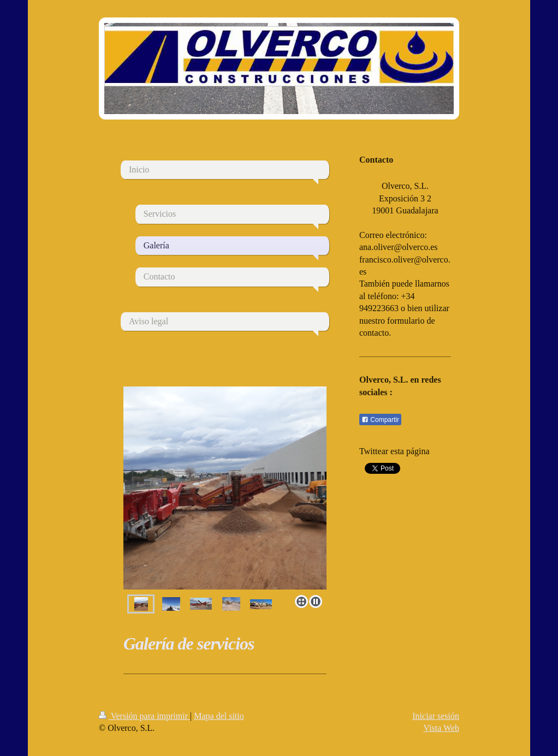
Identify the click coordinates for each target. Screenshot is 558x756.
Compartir (380, 420)
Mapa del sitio (219, 716)
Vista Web (441, 728)
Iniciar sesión (436, 716)
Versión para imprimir (144, 716)
